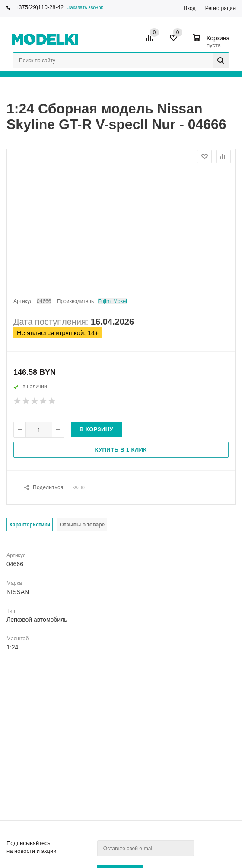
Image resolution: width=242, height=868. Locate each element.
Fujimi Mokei (113, 301)
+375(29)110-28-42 (40, 7)
